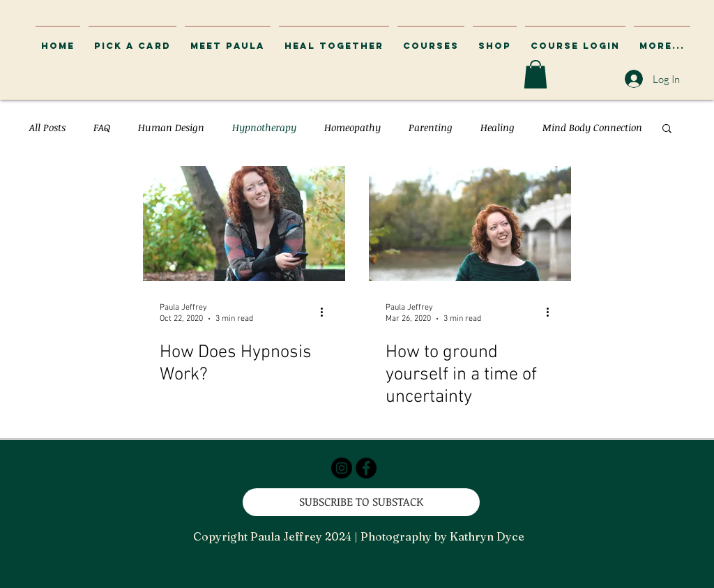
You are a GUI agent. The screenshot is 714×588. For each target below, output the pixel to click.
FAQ (102, 127)
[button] (575, 40)
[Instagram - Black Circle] (342, 468)
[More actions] (326, 312)
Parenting (431, 127)
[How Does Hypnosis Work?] (244, 224)
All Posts (47, 127)
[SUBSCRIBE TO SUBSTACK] (361, 502)
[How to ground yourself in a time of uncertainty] (470, 224)
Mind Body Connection (592, 127)
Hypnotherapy (264, 127)
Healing (497, 127)
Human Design (171, 127)
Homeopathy (352, 127)
